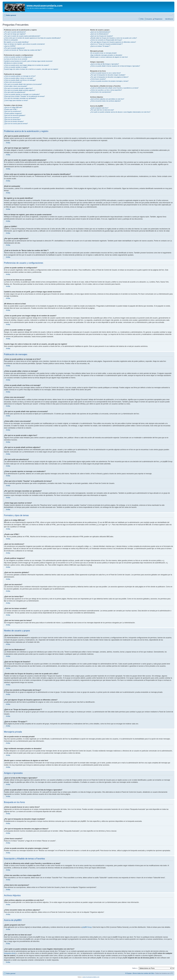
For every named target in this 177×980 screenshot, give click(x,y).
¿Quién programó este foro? (99, 108)
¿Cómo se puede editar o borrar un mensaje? (19, 78)
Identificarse (169, 19)
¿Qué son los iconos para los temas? (16, 124)
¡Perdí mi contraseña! (11, 40)
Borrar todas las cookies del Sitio (143, 973)
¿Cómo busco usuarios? (98, 79)
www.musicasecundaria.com (91, 977)
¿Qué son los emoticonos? (13, 111)
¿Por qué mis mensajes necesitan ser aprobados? (20, 98)
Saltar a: (135, 968)
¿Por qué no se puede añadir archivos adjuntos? (20, 90)
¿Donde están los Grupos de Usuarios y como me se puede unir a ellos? (114, 38)
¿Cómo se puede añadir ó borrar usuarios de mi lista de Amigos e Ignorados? (115, 66)
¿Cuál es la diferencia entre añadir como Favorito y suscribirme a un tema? (114, 88)
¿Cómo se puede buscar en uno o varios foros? (105, 73)
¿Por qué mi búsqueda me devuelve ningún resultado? (108, 75)
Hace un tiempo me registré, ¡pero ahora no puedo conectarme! (24, 44)
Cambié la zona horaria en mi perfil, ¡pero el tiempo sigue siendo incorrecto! (28, 61)
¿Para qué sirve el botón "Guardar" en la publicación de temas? (24, 96)
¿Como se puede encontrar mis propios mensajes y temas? (109, 81)
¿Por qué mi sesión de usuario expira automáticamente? (22, 36)
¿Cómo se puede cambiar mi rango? (16, 67)
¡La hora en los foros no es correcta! (16, 59)
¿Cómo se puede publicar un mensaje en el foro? (20, 76)
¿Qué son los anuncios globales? (15, 115)
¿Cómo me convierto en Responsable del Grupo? (106, 40)
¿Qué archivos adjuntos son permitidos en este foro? (107, 99)
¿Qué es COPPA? (10, 46)
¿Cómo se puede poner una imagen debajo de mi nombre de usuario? (26, 65)
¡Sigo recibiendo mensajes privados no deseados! (106, 55)
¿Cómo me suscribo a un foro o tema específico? (106, 90)
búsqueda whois (10, 953)
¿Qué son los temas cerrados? (14, 121)
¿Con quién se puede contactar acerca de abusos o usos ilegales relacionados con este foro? (120, 112)
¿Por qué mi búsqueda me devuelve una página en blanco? (109, 77)
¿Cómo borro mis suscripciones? (101, 92)
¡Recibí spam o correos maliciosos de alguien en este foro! (109, 57)
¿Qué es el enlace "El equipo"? (100, 46)
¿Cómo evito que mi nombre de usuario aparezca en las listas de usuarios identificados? (32, 38)
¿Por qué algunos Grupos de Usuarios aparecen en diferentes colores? (113, 42)
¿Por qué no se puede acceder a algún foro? (18, 88)
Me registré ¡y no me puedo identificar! (16, 42)
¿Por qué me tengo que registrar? (15, 34)
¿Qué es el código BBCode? (13, 107)
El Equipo (128, 973)
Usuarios (149, 19)
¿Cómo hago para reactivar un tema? (16, 100)
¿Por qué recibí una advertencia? (15, 92)
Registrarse (159, 19)
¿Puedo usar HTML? (11, 109)
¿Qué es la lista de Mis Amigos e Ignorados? (105, 64)
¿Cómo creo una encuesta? (13, 82)
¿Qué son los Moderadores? (99, 34)
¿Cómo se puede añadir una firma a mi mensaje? (20, 80)
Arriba (8, 143)
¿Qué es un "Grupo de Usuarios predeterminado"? (106, 44)
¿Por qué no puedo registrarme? (14, 48)
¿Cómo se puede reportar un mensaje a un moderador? (22, 94)
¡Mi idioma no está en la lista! (13, 63)
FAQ (142, 19)
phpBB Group (87, 927)
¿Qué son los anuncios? (12, 117)
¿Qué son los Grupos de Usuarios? (102, 36)
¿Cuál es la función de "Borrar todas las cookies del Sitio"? (23, 50)
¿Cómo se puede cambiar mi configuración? (18, 57)
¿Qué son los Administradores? (100, 32)
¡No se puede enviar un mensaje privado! (103, 53)
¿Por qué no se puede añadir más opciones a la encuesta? (23, 84)
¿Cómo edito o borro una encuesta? (16, 86)
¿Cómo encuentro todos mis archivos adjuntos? (106, 101)
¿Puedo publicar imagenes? (13, 113)
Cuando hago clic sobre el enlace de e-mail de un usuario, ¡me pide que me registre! (31, 69)
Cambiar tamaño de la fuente (171, 15)
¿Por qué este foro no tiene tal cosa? (102, 110)
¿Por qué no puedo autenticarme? (15, 32)
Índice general (11, 15)
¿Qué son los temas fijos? (12, 119)
